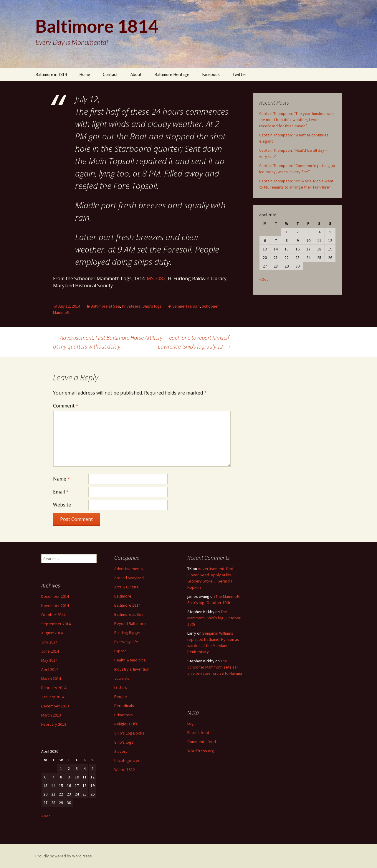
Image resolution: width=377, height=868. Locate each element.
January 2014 (53, 697)
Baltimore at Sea (105, 306)
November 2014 (55, 605)
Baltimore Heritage (172, 74)
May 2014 (49, 660)
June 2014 (50, 651)
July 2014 (49, 642)
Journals (122, 678)
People (121, 697)
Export (120, 651)
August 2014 (52, 633)
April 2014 (50, 669)
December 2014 (55, 596)
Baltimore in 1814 (51, 74)
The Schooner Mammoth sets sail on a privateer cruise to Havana (215, 667)
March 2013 (51, 715)
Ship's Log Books (129, 733)
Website (62, 505)
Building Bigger (128, 633)
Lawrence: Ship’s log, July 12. (194, 346)
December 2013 (55, 706)
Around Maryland (129, 578)
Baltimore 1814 (127, 605)
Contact (110, 74)
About (136, 74)
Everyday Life (126, 642)
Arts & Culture (127, 587)
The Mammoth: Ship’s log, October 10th (214, 618)
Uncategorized (127, 760)
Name (62, 479)
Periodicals (124, 706)
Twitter (239, 74)
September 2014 (56, 624)
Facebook (211, 74)
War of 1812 (125, 770)
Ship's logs (152, 306)
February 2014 (54, 688)
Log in (192, 723)
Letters (121, 687)
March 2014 (51, 679)
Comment (66, 406)
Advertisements (129, 569)
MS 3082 (156, 278)
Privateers (131, 306)
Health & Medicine (130, 660)
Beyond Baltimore (130, 623)
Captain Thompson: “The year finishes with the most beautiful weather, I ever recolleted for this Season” (296, 120)
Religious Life (126, 724)
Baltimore (123, 596)
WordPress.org (201, 751)
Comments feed (202, 742)
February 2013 (54, 724)
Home (85, 74)
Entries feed (198, 732)
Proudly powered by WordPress (64, 856)
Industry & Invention (132, 669)
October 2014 (53, 615)
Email (61, 492)
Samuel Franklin (186, 306)
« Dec (264, 279)
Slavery (121, 751)
